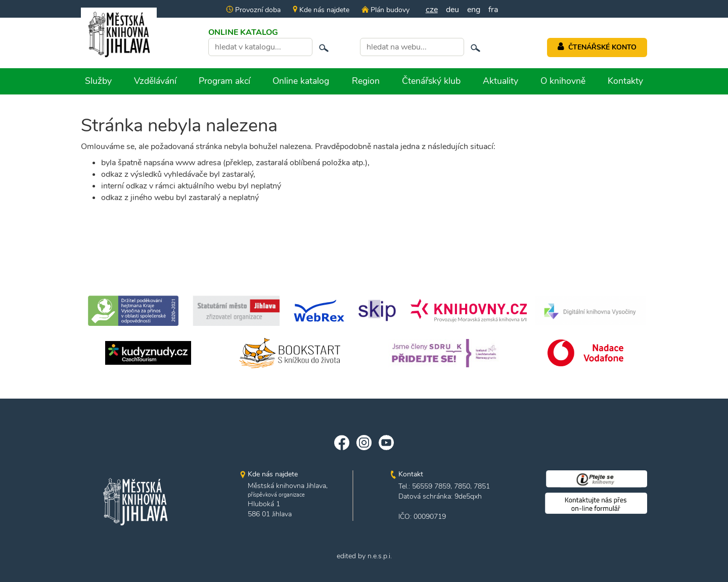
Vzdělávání (155, 81)
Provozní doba (253, 10)
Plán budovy (385, 10)
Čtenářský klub (431, 81)
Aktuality (500, 81)
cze (432, 10)
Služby (98, 81)
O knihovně (563, 81)
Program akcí (224, 81)
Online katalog (301, 81)
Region (366, 81)
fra (493, 10)
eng (474, 10)
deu (452, 10)
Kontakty (625, 81)
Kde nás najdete (321, 10)
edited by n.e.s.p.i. (364, 556)
